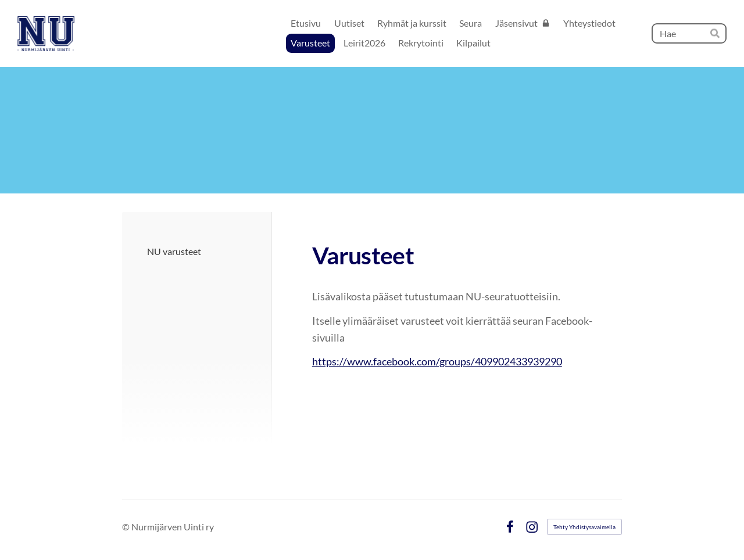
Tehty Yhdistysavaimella (584, 527)
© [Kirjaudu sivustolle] (127, 527)
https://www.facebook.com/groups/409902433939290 (437, 361)
